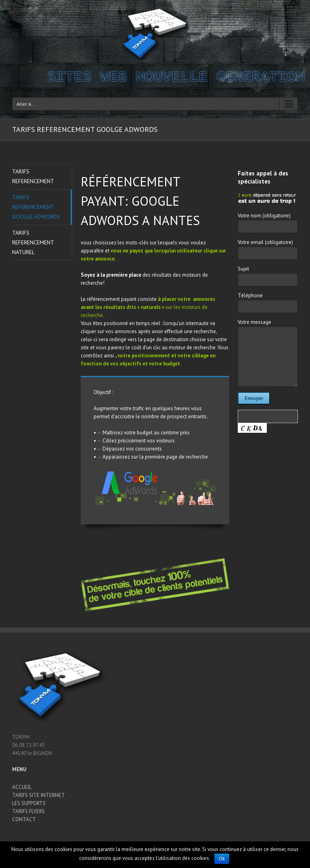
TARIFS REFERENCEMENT (33, 176)
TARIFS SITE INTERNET (39, 795)
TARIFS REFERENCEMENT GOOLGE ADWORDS (36, 207)
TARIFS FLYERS (28, 811)
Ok (222, 859)
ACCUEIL (22, 787)
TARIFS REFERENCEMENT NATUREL (33, 242)
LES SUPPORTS (29, 803)
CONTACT (24, 819)
